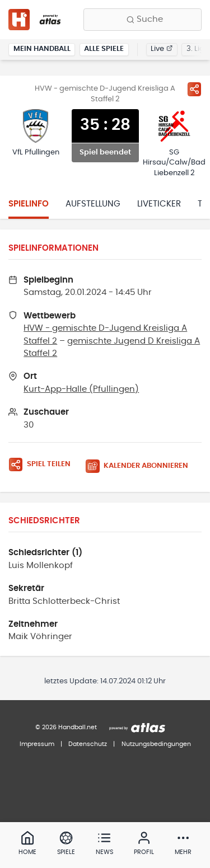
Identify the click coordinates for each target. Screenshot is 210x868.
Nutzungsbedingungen (156, 744)
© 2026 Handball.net (66, 727)
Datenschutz (88, 744)
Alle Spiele (104, 49)
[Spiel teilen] (194, 89)
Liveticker (159, 204)
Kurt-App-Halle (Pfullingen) (81, 389)
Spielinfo (29, 204)
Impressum (37, 744)
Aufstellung (93, 204)
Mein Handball (42, 49)
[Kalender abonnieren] (141, 466)
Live (162, 49)
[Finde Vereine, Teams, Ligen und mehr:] (143, 20)
